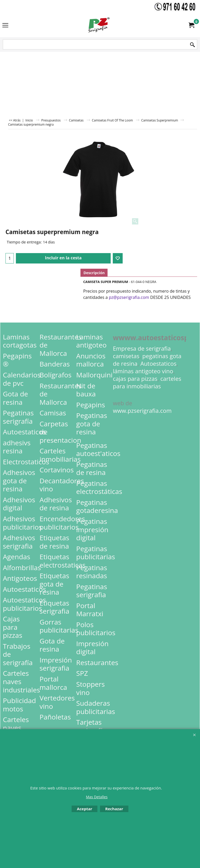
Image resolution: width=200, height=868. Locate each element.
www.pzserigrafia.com (142, 411)
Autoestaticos (158, 364)
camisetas (126, 356)
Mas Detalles (97, 797)
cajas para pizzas (135, 379)
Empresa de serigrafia (142, 348)
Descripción (94, 273)
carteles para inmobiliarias (147, 382)
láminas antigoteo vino (143, 371)
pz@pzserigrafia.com (129, 297)
